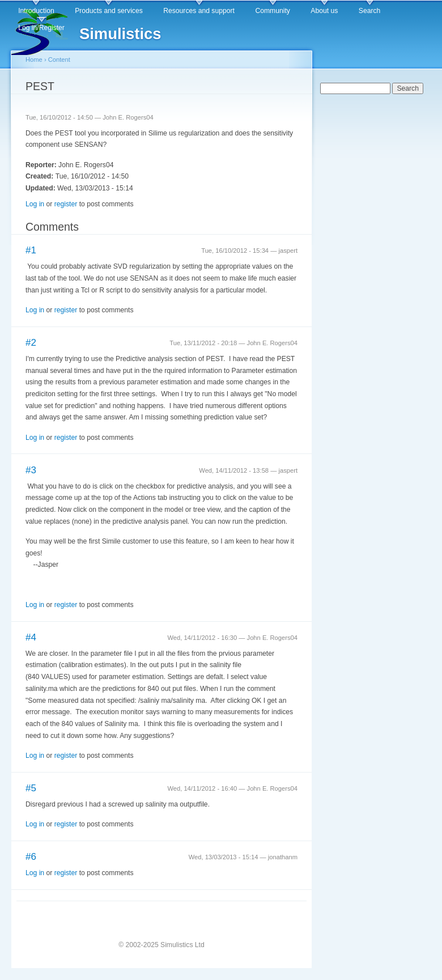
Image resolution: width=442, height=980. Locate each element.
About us (324, 11)
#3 (31, 470)
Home (34, 60)
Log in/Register (41, 28)
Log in (35, 204)
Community (272, 11)
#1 (31, 250)
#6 (31, 857)
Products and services (109, 11)
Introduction (36, 11)
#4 (31, 637)
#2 (31, 343)
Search (370, 11)
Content (59, 60)
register (66, 204)
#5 (31, 788)
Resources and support (199, 11)
